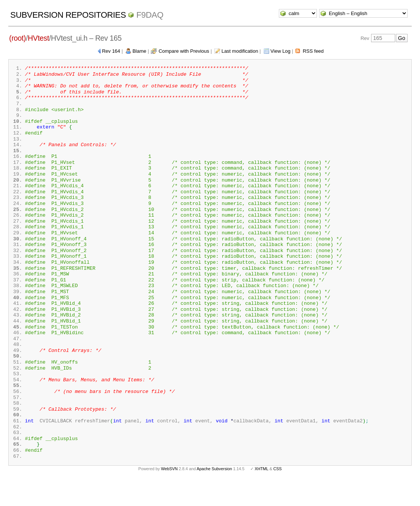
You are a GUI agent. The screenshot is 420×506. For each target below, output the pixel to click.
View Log (281, 51)
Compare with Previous (184, 51)
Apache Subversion (215, 494)
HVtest (38, 38)
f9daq (150, 15)
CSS (277, 494)
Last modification (240, 51)
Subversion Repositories (68, 15)
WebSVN (169, 494)
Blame (139, 51)
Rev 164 (111, 51)
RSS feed (313, 51)
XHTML (262, 494)
